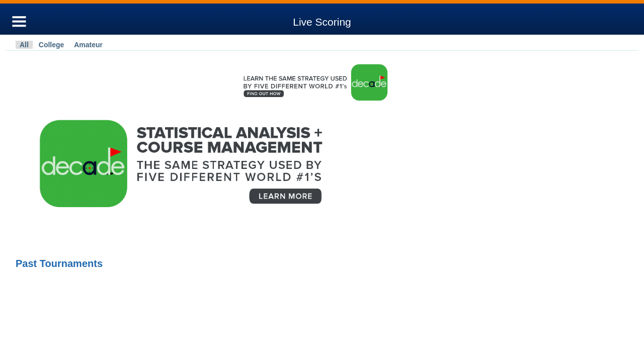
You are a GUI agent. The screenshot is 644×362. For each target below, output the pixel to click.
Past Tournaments (59, 263)
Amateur (88, 45)
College (52, 45)
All (24, 45)
